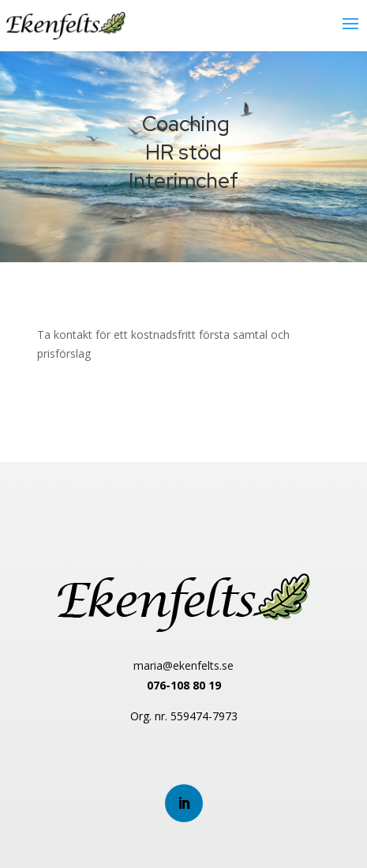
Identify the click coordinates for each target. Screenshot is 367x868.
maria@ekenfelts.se (183, 665)
